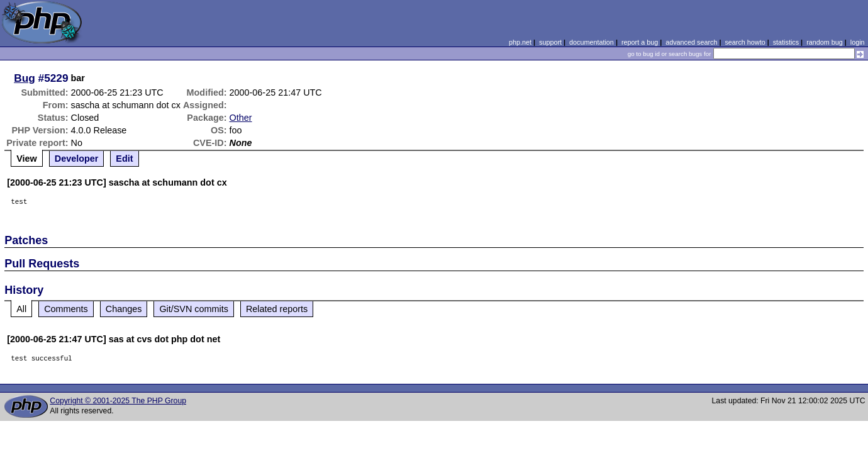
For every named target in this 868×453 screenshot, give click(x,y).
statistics (786, 42)
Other (241, 118)
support (550, 42)
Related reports (277, 309)
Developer (77, 159)
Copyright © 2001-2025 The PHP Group (118, 401)
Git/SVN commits (194, 309)
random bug (825, 42)
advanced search (691, 42)
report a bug (640, 42)
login (858, 42)
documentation (592, 42)
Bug (25, 78)
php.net (520, 42)
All (21, 309)
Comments (66, 309)
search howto (745, 42)
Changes (124, 309)
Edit (124, 159)
